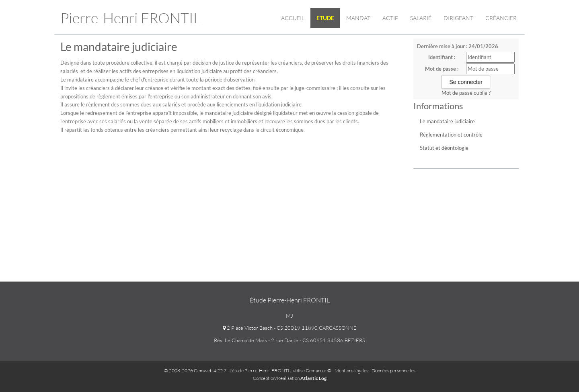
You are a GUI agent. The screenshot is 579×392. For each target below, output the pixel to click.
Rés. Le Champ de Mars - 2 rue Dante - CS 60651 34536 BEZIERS (289, 340)
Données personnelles (393, 371)
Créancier (501, 18)
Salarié (421, 18)
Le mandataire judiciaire (447, 121)
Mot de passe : (442, 69)
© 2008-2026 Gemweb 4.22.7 (195, 371)
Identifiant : (442, 57)
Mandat (358, 18)
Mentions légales (351, 371)
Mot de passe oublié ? (466, 93)
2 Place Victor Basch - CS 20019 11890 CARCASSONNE (290, 328)
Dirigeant (458, 18)
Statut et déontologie (444, 148)
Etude (325, 18)
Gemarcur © (318, 371)
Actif (390, 18)
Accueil (293, 18)
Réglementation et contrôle (451, 135)
